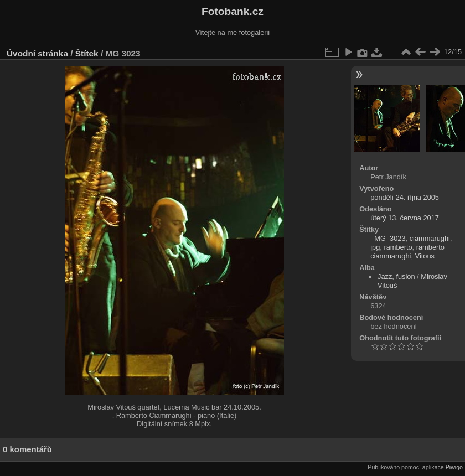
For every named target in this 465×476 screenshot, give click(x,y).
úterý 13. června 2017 (405, 218)
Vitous (425, 256)
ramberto (398, 247)
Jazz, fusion (396, 276)
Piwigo (454, 467)
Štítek (87, 53)
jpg (375, 247)
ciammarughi (430, 238)
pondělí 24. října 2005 (405, 197)
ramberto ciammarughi (407, 252)
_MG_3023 (388, 238)
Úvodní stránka (37, 53)
